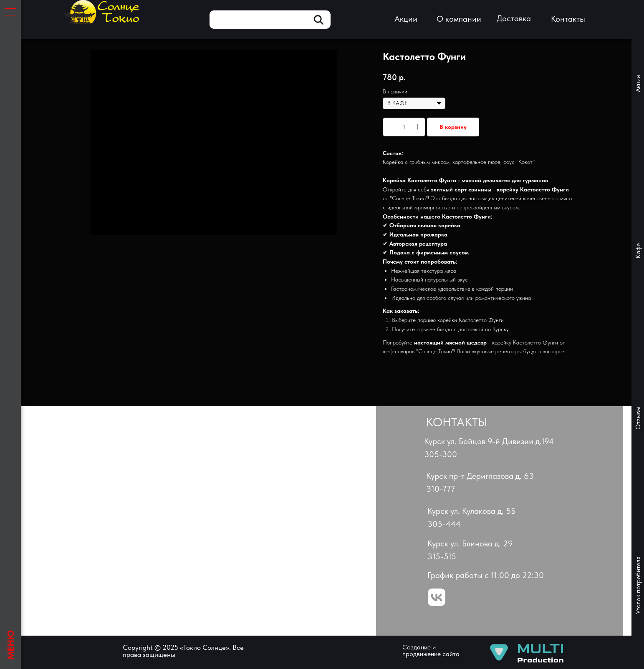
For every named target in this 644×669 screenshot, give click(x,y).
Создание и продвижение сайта (431, 650)
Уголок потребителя (638, 586)
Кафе (638, 251)
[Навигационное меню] (10, 13)
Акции (638, 84)
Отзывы (638, 418)
